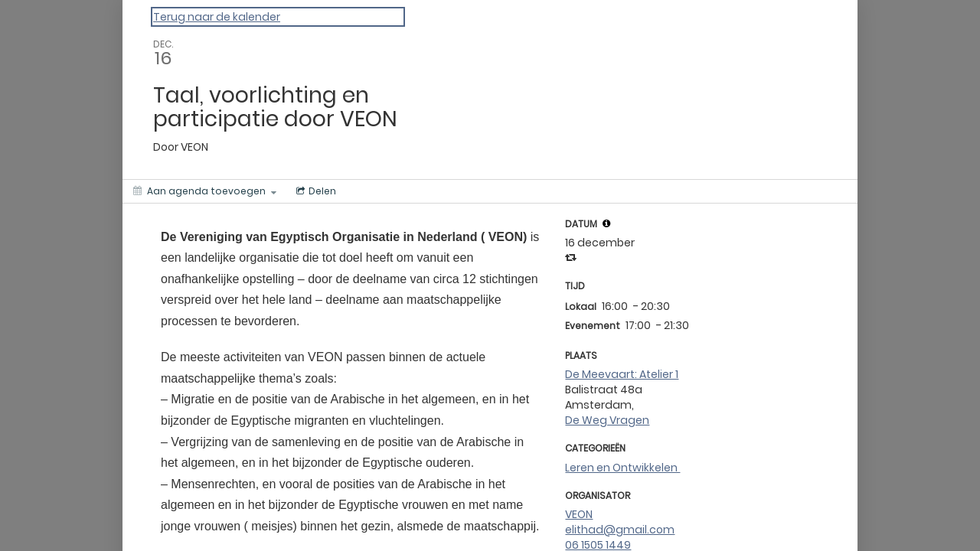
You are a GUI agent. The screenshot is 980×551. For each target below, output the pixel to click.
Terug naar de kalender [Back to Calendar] (217, 17)
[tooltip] (606, 223)
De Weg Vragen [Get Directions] (607, 420)
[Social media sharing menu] (315, 191)
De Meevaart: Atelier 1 (622, 374)
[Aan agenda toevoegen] (205, 191)
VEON (579, 514)
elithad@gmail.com (620, 530)
